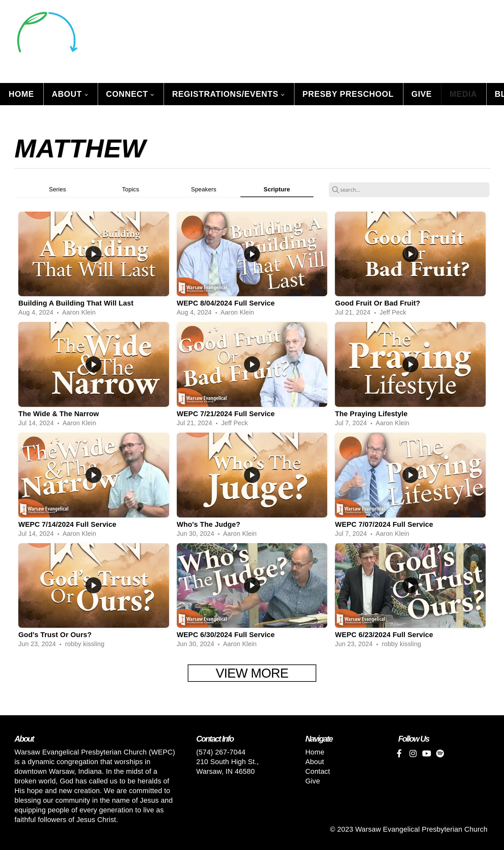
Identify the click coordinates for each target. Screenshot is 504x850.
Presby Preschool (348, 94)
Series (57, 189)
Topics (131, 189)
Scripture (277, 189)
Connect (130, 94)
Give (422, 94)
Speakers (204, 189)
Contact (318, 771)
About (70, 94)
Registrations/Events (228, 94)
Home (21, 94)
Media (463, 94)
